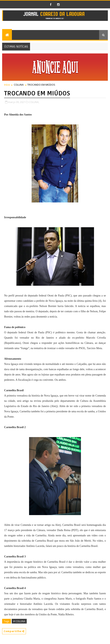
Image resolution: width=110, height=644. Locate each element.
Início (7, 85)
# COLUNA (19, 621)
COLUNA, (34, 102)
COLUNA (19, 85)
